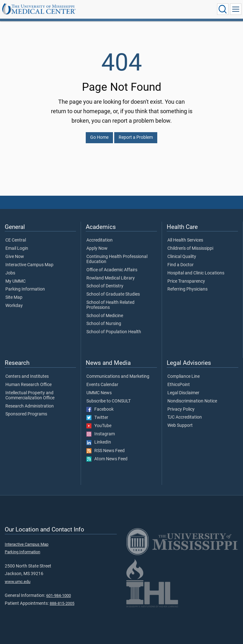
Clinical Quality (182, 257)
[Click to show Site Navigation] (236, 9)
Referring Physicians (187, 289)
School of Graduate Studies (113, 294)
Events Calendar (102, 385)
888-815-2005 (62, 603)
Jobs (10, 273)
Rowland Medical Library (111, 278)
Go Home (99, 137)
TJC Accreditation (185, 417)
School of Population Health (114, 332)
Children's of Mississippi (190, 248)
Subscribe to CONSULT (109, 401)
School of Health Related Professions (110, 305)
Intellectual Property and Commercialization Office (30, 396)
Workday (14, 306)
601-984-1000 (59, 595)
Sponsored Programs (26, 414)
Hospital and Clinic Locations (196, 273)
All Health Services (185, 240)
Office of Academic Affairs (112, 270)
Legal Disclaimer (183, 393)
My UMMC (16, 281)
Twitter (97, 418)
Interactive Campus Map (29, 265)
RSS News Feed (106, 451)
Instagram (101, 434)
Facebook (100, 409)
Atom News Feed (107, 459)
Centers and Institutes (27, 377)
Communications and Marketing (118, 377)
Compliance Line (184, 377)
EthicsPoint (179, 385)
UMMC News (99, 393)
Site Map (14, 297)
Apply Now (97, 248)
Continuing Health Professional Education (117, 259)
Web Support (180, 426)
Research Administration (30, 406)
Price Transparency (186, 281)
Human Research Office (28, 385)
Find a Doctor (181, 265)
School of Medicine (105, 316)
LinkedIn (99, 442)
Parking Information (25, 289)
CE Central (16, 240)
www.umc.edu (18, 582)
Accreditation (100, 240)
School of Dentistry (105, 286)
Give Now (15, 257)
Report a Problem (136, 137)
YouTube (99, 426)
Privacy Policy (181, 409)
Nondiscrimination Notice (192, 401)
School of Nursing (104, 324)
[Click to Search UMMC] (223, 9)
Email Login (17, 248)
